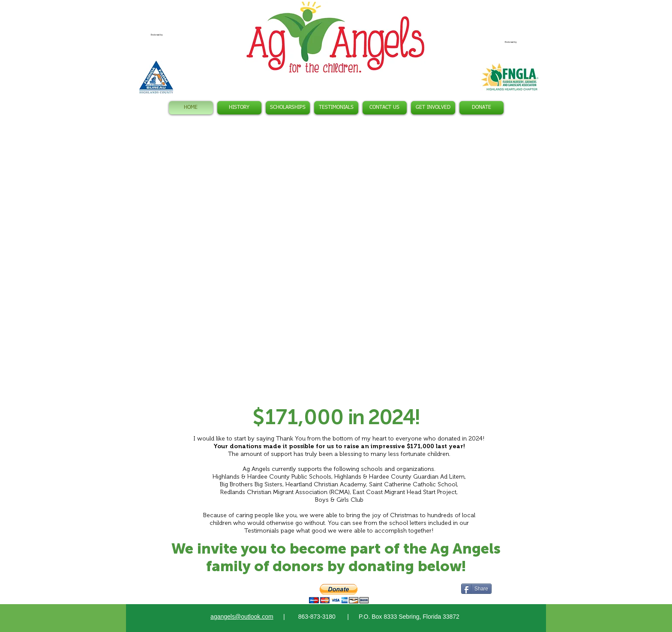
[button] (336, 265)
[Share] (476, 589)
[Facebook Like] (203, 588)
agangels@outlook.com (242, 617)
